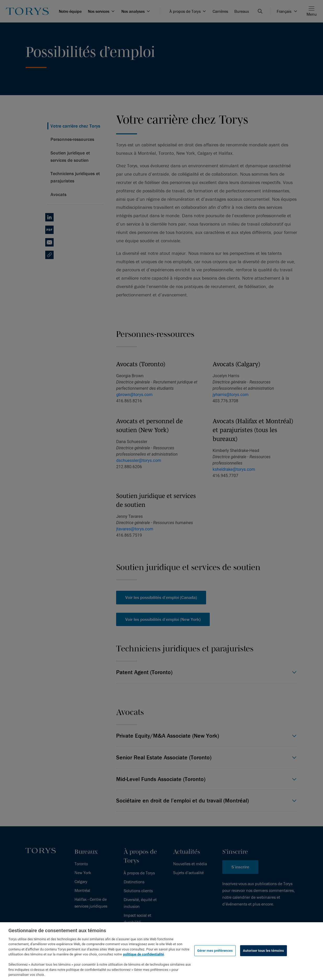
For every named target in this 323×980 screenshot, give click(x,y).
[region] (161, 951)
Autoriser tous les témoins (263, 951)
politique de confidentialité (144, 954)
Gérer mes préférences (215, 951)
